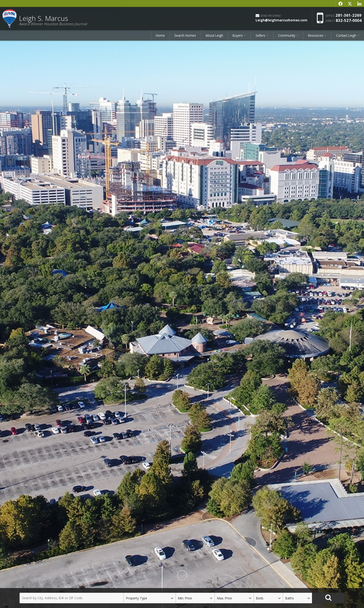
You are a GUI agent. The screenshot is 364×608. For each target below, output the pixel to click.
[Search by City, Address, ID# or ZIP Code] (71, 598)
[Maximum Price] (234, 598)
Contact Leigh (346, 35)
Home (160, 35)
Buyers (238, 35)
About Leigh (214, 35)
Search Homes (185, 35)
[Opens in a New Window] (340, 3)
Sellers (260, 35)
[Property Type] (149, 598)
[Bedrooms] (268, 598)
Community (287, 35)
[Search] (328, 598)
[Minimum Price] (195, 598)
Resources (316, 35)
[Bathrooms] (297, 598)
